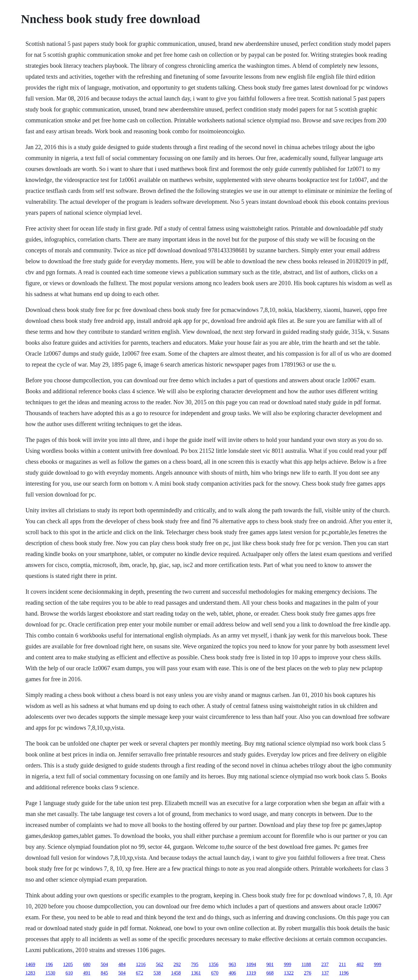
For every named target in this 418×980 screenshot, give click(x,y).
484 (122, 964)
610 (69, 973)
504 (104, 964)
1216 (141, 964)
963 (232, 964)
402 (360, 964)
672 (140, 973)
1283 (30, 973)
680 (87, 964)
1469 (30, 964)
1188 (306, 964)
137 (325, 973)
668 (270, 973)
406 (232, 973)
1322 (289, 973)
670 (215, 973)
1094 (251, 964)
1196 (344, 973)
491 (87, 973)
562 (160, 964)
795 (195, 964)
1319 (251, 973)
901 (270, 964)
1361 (196, 973)
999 (288, 964)
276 (308, 973)
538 (157, 973)
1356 (214, 964)
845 (104, 973)
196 (49, 964)
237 (325, 964)
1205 (68, 964)
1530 (50, 973)
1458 (176, 973)
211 (342, 964)
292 (177, 964)
